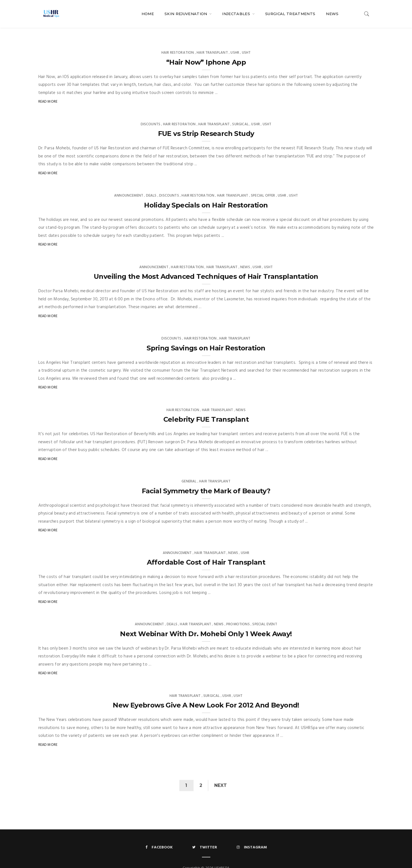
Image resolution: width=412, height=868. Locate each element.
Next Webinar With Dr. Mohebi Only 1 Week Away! (206, 623)
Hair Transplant (212, 42)
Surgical (240, 113)
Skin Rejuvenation (186, 14)
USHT (246, 42)
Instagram (252, 836)
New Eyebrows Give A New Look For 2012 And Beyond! (206, 694)
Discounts (151, 113)
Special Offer (263, 184)
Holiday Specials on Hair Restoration (206, 194)
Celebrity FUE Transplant (206, 408)
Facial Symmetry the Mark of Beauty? (206, 480)
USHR (235, 42)
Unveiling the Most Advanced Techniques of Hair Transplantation (206, 265)
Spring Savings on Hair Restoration (206, 337)
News (332, 14)
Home (148, 14)
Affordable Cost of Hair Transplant (206, 551)
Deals (151, 184)
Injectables (237, 14)
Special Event (265, 613)
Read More (48, 90)
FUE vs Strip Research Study (206, 122)
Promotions (238, 613)
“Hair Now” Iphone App (206, 51)
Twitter (205, 836)
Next (221, 774)
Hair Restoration (178, 42)
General (189, 470)
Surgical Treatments (290, 14)
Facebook (159, 836)
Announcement (129, 184)
